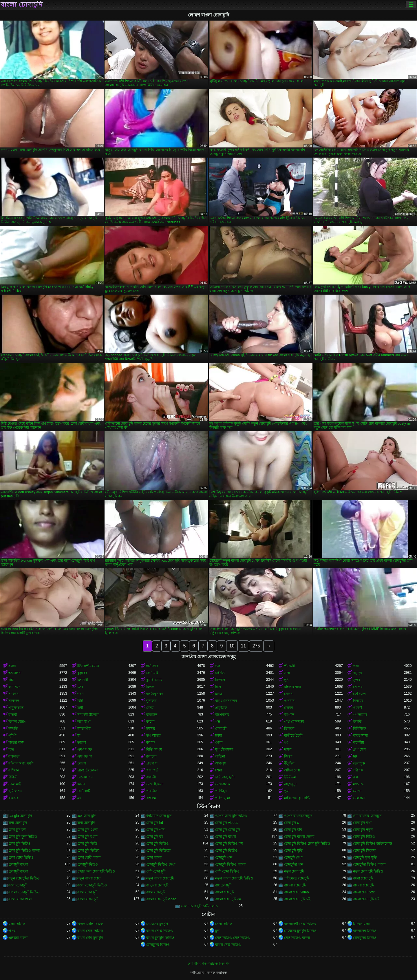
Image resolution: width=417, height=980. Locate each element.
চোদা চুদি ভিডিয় (88, 851)
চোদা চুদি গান (155, 830)
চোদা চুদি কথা (362, 823)
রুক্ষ (356, 777)
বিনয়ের (358, 701)
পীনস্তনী (289, 666)
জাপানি (289, 715)
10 (232, 646)
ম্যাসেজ (358, 784)
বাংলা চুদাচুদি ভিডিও (160, 938)
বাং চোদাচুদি (223, 885)
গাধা (356, 666)
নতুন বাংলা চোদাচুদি (160, 878)
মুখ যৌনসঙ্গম (224, 749)
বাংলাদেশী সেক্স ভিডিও (300, 924)
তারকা (82, 742)
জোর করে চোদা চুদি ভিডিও (96, 871)
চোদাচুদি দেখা (293, 857)
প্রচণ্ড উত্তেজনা (88, 770)
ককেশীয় (359, 742)
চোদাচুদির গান (294, 864)
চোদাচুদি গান (224, 857)
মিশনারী (83, 680)
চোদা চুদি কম (17, 830)
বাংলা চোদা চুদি (88, 899)
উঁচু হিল (289, 763)
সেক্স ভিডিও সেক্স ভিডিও (233, 938)
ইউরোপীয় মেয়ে (88, 666)
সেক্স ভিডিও (17, 924)
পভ (218, 722)
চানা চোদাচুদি (86, 823)
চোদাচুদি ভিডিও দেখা (161, 864)
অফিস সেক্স (292, 770)
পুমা (287, 791)
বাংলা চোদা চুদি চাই (297, 899)
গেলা (219, 742)
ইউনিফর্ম (290, 777)
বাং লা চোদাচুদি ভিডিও (24, 892)
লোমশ (289, 708)
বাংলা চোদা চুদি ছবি (366, 899)
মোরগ (82, 763)
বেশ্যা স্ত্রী (221, 729)
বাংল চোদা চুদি (87, 892)
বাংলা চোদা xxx (364, 892)
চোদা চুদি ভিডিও (158, 844)
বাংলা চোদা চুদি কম (228, 899)
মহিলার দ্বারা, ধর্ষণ (21, 763)
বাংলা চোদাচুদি (22, 5)
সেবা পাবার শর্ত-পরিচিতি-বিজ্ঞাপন (209, 963)
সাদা (287, 673)
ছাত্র (11, 749)
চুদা (217, 931)
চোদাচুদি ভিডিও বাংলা (230, 864)
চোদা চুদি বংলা (87, 837)
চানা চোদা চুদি (18, 823)
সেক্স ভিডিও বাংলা (297, 938)
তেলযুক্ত (359, 763)
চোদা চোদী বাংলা (89, 857)
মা (79, 736)
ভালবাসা (359, 798)
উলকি (357, 722)
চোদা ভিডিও (224, 924)
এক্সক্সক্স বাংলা (18, 938)
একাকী (357, 708)
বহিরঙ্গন (152, 715)
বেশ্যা (150, 708)
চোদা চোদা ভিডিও (21, 857)
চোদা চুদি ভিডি (87, 844)
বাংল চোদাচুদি (156, 892)
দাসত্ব (288, 749)
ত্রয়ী (80, 708)
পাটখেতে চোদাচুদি (297, 878)
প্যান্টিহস (221, 791)
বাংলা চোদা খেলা (20, 899)
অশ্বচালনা (15, 673)
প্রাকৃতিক (221, 708)
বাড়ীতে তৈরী (293, 736)
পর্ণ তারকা (360, 715)
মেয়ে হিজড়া (155, 784)
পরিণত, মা (223, 798)
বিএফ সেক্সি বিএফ (90, 924)
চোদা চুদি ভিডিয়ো (158, 851)
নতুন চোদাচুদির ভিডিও (24, 878)
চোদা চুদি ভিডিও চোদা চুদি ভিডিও (307, 844)
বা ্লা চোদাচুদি (157, 885)
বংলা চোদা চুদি (363, 878)
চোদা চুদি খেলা (87, 830)
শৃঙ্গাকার (151, 701)
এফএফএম (85, 756)
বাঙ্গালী (151, 777)
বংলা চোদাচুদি (18, 885)
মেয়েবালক (223, 784)
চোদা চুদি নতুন (363, 830)
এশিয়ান (289, 701)
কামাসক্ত (14, 687)
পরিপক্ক (358, 770)
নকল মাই (15, 784)
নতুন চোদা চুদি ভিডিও (368, 871)
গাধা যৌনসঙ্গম (294, 722)
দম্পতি (13, 729)
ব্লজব (12, 666)
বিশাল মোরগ (17, 722)
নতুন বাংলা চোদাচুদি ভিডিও (234, 878)
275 (256, 646)
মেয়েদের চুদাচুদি (157, 924)
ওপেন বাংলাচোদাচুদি (298, 816)
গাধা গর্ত (152, 770)
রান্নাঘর (13, 798)
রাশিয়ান (14, 770)
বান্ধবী (13, 715)
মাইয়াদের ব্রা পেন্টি (297, 798)
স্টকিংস (13, 694)
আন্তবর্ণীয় (84, 729)
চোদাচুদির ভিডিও (365, 938)
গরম (81, 694)
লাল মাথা (84, 722)
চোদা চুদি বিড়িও (364, 837)
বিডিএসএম (154, 749)
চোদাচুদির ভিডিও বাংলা (369, 864)
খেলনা (289, 694)
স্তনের (81, 784)
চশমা (218, 736)
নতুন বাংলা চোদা (89, 878)
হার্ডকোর (152, 666)
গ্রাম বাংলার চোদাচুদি (367, 816)
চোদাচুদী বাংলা (18, 871)
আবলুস (221, 763)
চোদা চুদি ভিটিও (19, 844)
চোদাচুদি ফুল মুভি (365, 857)
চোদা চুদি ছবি (293, 830)
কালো (150, 722)
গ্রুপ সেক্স (359, 749)
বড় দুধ (358, 673)
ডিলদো (289, 729)
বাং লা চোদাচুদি (363, 885)
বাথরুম (151, 798)
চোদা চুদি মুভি (293, 851)
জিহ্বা (288, 756)
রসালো (151, 756)
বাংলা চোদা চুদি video (161, 899)
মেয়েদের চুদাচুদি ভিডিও (300, 931)
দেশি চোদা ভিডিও (227, 871)
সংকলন (14, 701)
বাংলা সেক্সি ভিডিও (160, 931)
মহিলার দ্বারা (292, 687)
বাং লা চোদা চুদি (295, 885)
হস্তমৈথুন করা (155, 694)
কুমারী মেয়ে (154, 680)
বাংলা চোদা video (296, 892)
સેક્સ (12, 931)
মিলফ (150, 687)
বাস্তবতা (14, 756)
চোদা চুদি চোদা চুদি (228, 830)
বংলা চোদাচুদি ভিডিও (92, 885)
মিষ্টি (80, 701)
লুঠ (286, 680)
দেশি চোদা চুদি (156, 871)
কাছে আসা (360, 736)
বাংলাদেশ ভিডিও (365, 931)
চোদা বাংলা (154, 857)
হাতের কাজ (16, 742)
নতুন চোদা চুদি (294, 871)
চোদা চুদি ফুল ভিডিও (23, 837)
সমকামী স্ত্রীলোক (88, 715)
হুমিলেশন (15, 791)
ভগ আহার (153, 736)
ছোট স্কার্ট (84, 791)
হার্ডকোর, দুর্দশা (225, 777)
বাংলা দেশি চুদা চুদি (90, 938)
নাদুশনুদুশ (290, 784)
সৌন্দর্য (358, 687)
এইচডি (220, 673)
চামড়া (219, 694)
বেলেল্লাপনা (85, 777)
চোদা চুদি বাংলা (226, 837)
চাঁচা (11, 680)
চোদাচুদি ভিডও (88, 864)
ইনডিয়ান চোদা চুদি (159, 816)
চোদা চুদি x (291, 823)
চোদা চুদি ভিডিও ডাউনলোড (373, 844)
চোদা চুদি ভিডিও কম (229, 844)
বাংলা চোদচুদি (225, 892)
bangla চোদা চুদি (20, 816)
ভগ (218, 666)
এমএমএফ (85, 749)
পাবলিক (152, 791)
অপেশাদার (222, 715)
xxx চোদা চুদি (86, 816)
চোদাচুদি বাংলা (18, 864)
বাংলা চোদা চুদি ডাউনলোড (199, 906)
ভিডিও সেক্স (361, 924)
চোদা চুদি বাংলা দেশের (299, 837)
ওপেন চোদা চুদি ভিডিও (231, 816)
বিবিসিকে (359, 729)
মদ (79, 798)
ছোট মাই (152, 673)
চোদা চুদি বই (155, 837)
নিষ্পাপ (220, 680)
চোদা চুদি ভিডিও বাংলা (24, 851)
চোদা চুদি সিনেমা (364, 851)
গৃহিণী (12, 736)
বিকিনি (13, 777)
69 (355, 756)
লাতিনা (220, 756)
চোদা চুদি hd (155, 823)
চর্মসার (151, 729)
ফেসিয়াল (359, 694)
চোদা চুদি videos (227, 823)
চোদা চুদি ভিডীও (226, 851)
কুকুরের (82, 673)
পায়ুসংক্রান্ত (16, 708)
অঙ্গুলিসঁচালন (226, 701)
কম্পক (151, 742)
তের (80, 687)
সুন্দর (357, 680)
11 (244, 646)
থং (286, 742)
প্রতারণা (152, 763)
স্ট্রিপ (218, 687)
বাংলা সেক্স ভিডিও (90, 931)
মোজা (357, 791)
